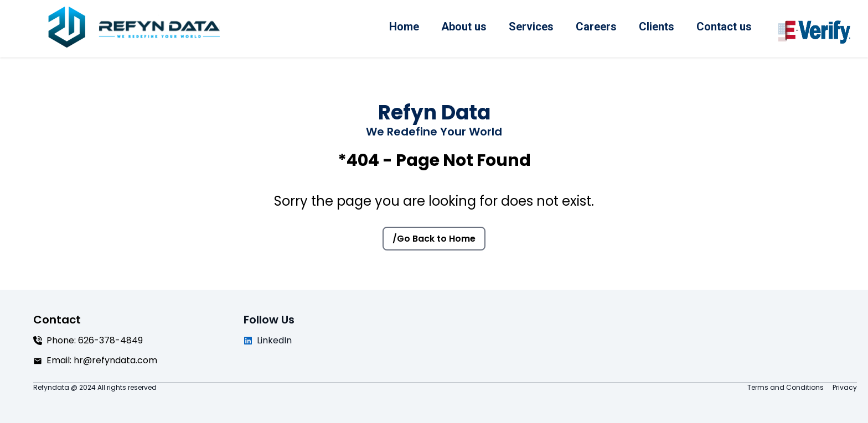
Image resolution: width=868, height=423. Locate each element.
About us (464, 27)
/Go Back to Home (434, 239)
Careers (596, 27)
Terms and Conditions (786, 388)
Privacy (845, 388)
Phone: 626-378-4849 (88, 340)
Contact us (724, 27)
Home (404, 27)
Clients (657, 27)
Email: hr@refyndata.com (95, 360)
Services (531, 27)
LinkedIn (268, 340)
